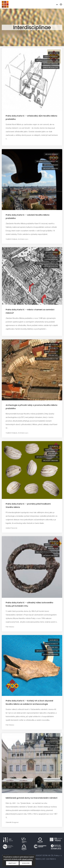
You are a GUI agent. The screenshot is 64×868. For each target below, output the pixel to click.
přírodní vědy (53, 355)
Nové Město (54, 53)
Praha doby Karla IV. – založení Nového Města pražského (28, 217)
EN (57, 5)
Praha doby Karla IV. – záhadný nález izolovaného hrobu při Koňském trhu (29, 604)
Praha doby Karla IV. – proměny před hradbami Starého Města (28, 506)
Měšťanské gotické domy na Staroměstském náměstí (32, 798)
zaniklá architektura (50, 67)
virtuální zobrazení (51, 165)
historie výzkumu (52, 345)
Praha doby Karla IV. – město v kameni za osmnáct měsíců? (30, 311)
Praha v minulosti (52, 256)
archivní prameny (52, 154)
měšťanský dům (53, 742)
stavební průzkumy (51, 57)
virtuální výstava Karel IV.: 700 (47, 60)
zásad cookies (27, 859)
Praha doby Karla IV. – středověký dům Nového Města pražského (31, 117)
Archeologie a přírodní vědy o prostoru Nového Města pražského (31, 407)
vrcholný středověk (51, 64)
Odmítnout (12, 863)
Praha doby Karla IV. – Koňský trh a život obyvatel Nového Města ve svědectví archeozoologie (29, 702)
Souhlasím (26, 863)
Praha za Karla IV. (52, 644)
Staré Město (54, 749)
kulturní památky (52, 738)
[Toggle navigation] (61, 4)
